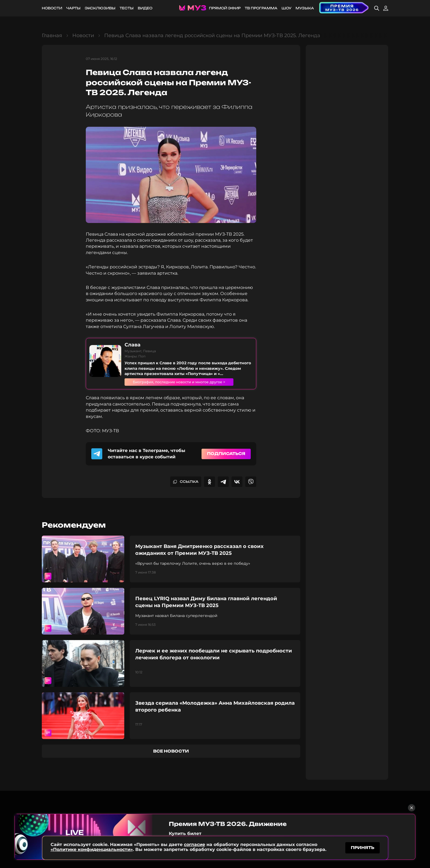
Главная (52, 35)
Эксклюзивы (100, 8)
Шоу (286, 8)
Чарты (73, 8)
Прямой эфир (225, 8)
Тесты (127, 8)
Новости (52, 8)
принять (363, 847)
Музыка (305, 8)
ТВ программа (261, 8)
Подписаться (226, 454)
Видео (145, 8)
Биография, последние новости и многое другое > (186, 382)
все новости (171, 751)
